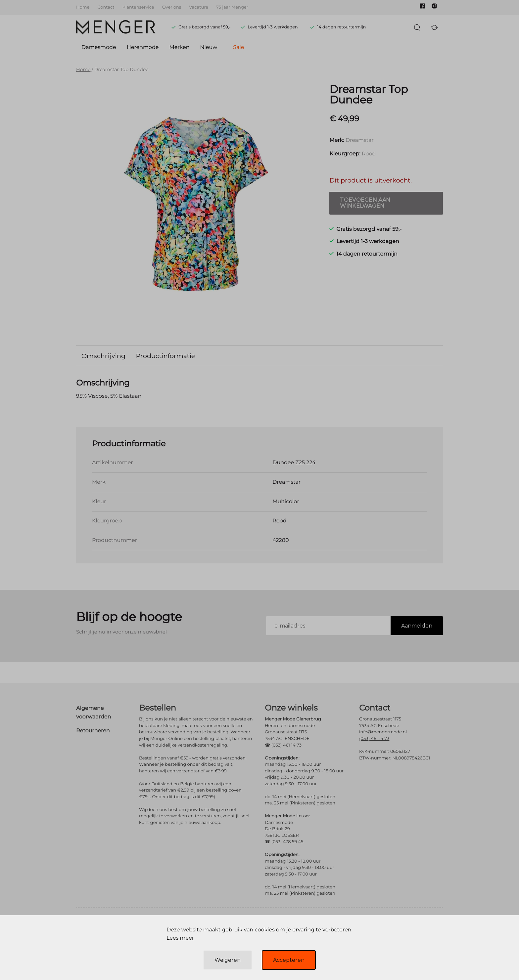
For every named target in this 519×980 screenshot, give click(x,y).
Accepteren (289, 960)
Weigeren (228, 960)
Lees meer (180, 938)
